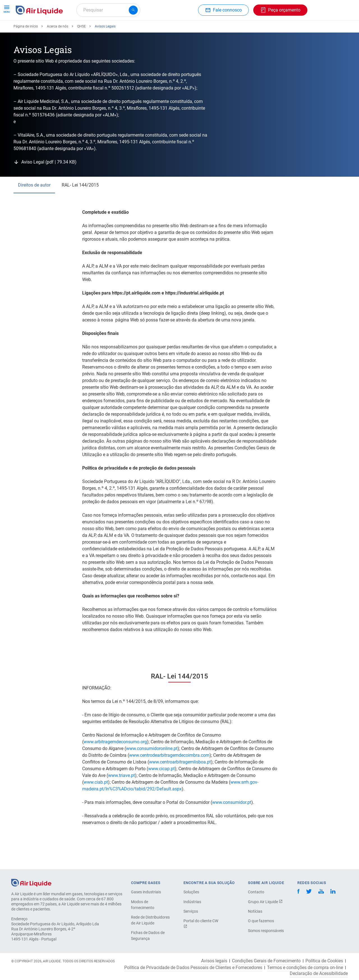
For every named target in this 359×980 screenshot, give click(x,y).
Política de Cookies (324, 961)
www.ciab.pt (96, 803)
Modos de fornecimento (143, 905)
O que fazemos (261, 921)
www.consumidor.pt (232, 823)
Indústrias (192, 902)
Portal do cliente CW (201, 923)
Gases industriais (146, 892)
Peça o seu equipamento (81, 30)
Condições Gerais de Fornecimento (266, 961)
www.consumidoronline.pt (152, 769)
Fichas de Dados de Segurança (148, 936)
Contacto (256, 892)
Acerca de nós (205, 30)
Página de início (26, 47)
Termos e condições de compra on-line (305, 968)
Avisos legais (214, 961)
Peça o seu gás (33, 30)
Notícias (255, 911)
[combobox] (108, 10)
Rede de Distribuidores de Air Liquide (150, 920)
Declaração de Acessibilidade (319, 974)
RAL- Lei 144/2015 (80, 205)
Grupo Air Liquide (265, 902)
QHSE (81, 47)
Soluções (191, 892)
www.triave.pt (121, 796)
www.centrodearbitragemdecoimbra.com (169, 776)
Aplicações (126, 30)
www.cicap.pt (161, 789)
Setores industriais (164, 30)
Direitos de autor (34, 205)
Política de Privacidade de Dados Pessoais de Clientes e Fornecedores (193, 968)
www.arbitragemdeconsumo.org (115, 762)
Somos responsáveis (266, 931)
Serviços (191, 911)
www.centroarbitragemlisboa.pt (180, 782)
